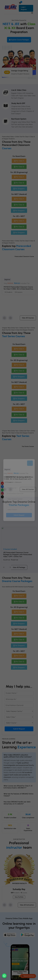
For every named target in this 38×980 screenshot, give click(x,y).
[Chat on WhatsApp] (4, 976)
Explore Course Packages (19, 40)
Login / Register (24, 8)
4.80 (7, 73)
